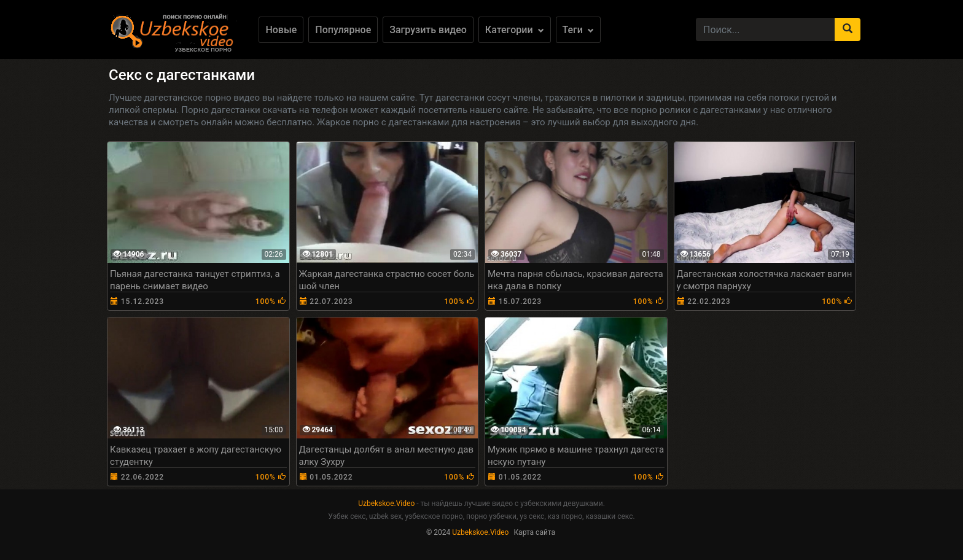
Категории (515, 30)
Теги (578, 30)
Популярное (343, 30)
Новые (281, 30)
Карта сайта (534, 532)
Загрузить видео (428, 30)
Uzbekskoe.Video (386, 504)
